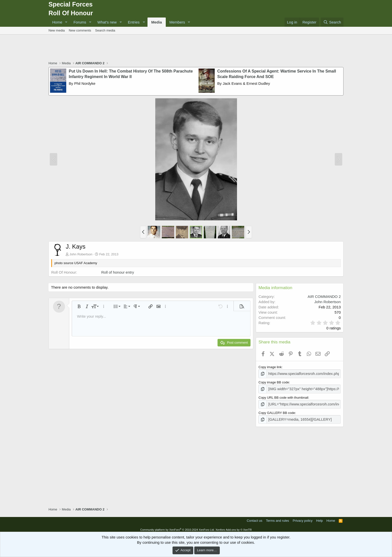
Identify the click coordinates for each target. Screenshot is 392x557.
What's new (107, 22)
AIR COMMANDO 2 (324, 297)
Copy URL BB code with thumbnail (283, 396)
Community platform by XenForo (177, 527)
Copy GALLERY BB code (277, 411)
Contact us (254, 518)
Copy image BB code (274, 382)
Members (177, 22)
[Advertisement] (196, 48)
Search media (105, 30)
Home (57, 22)
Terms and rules (277, 518)
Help (320, 518)
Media (157, 22)
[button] (66, 22)
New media (57, 30)
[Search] (332, 22)
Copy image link (270, 367)
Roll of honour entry (118, 272)
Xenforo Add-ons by (234, 527)
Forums (80, 22)
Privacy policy (303, 518)
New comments (80, 30)
